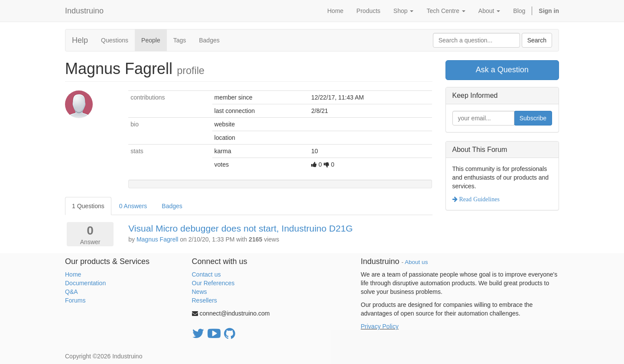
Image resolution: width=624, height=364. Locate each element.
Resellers (205, 300)
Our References (213, 283)
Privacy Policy (380, 326)
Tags (180, 40)
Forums (75, 300)
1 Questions (88, 206)
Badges (209, 40)
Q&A (71, 292)
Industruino (84, 11)
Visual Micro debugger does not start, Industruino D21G (240, 228)
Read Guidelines (479, 199)
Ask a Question (502, 70)
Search (537, 40)
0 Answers (133, 206)
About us (416, 262)
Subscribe (533, 118)
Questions (115, 40)
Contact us (206, 274)
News (200, 292)
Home (73, 274)
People (151, 40)
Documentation (85, 283)
